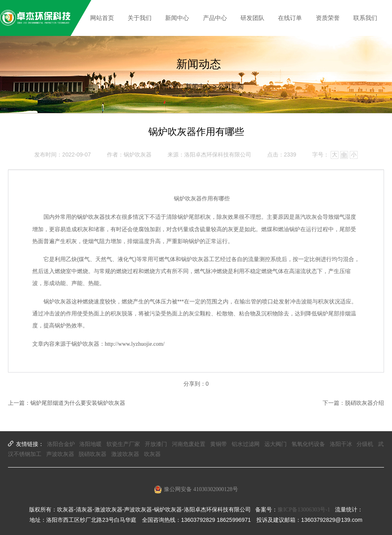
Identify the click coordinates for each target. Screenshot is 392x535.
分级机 (365, 444)
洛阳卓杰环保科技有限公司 (218, 155)
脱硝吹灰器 (93, 454)
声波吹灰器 (60, 454)
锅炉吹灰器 (91, 217)
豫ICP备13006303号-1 (304, 510)
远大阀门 (276, 444)
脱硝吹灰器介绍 (364, 403)
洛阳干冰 (341, 444)
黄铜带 (219, 444)
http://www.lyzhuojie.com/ (135, 344)
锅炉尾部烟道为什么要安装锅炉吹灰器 (78, 403)
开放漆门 (156, 444)
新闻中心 (198, 86)
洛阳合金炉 (61, 444)
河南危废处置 (189, 444)
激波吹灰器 (125, 454)
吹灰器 (152, 454)
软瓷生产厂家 (123, 444)
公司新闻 (231, 86)
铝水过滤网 (246, 444)
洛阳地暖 (91, 444)
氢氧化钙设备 (308, 444)
